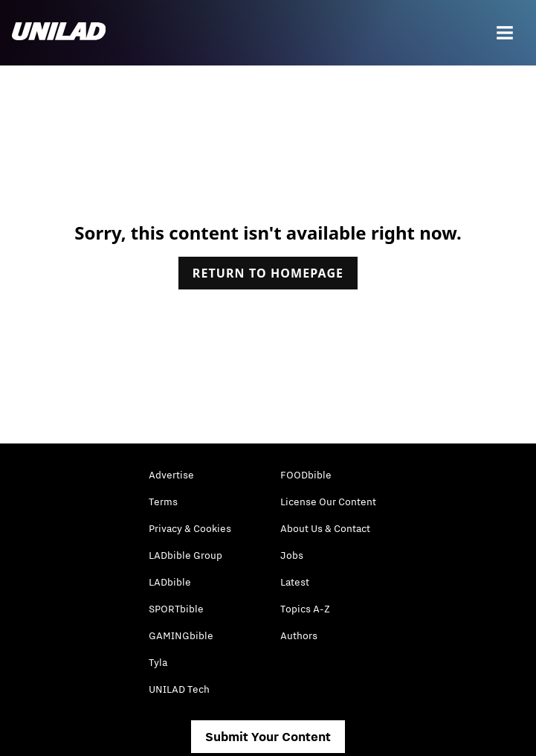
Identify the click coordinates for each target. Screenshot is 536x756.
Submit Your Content (268, 737)
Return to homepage (268, 273)
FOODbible (306, 475)
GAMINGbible (181, 635)
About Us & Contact (325, 528)
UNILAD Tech (179, 689)
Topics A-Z (305, 609)
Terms (163, 502)
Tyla (158, 662)
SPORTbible (176, 609)
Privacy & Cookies (190, 528)
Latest (295, 582)
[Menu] (505, 33)
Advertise (171, 475)
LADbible (170, 582)
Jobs (292, 555)
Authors (299, 635)
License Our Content (328, 502)
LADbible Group (185, 555)
